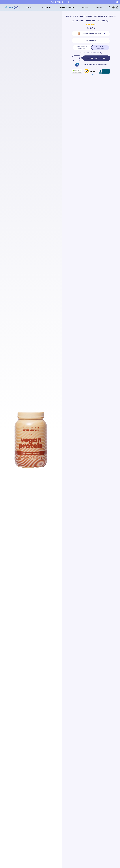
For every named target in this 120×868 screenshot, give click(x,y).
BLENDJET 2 (30, 7)
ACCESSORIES (47, 7)
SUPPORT (100, 7)
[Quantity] (77, 58)
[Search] (110, 8)
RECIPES (85, 7)
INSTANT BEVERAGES (67, 7)
